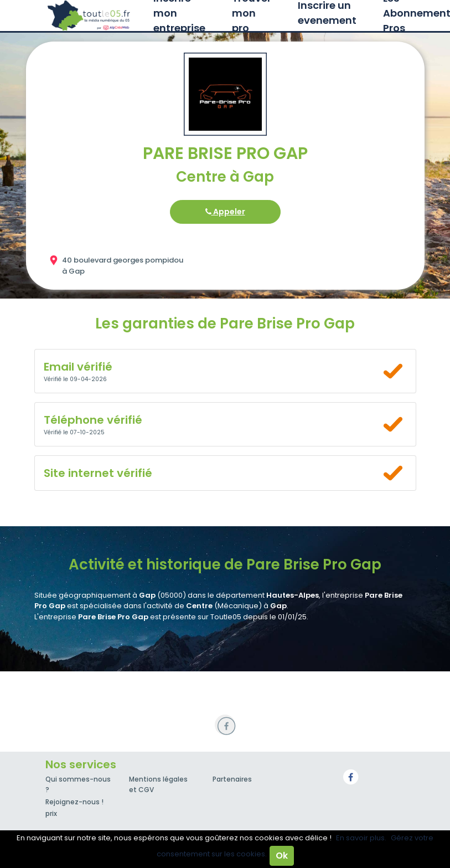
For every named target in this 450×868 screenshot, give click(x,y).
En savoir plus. (361, 838)
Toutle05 (90, 16)
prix (51, 813)
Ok (282, 856)
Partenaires (232, 779)
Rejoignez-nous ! (74, 802)
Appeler (225, 212)
